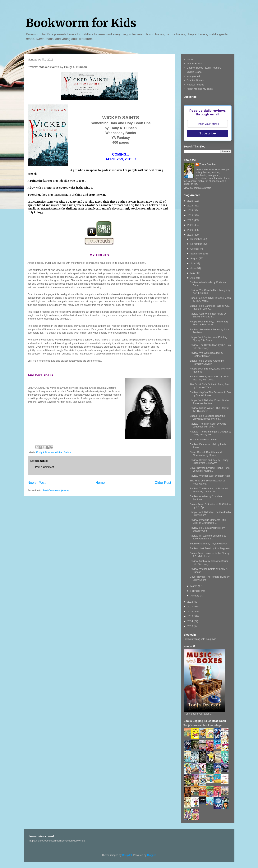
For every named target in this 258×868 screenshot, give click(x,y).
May (193, 273)
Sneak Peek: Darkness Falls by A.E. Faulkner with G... (210, 307)
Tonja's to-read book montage (203, 725)
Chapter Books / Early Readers (204, 68)
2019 (191, 235)
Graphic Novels (195, 80)
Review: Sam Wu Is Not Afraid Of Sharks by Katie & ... (208, 315)
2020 (191, 230)
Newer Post (37, 483)
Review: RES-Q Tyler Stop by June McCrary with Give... (209, 378)
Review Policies (195, 85)
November (196, 244)
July (193, 263)
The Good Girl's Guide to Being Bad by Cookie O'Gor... (210, 386)
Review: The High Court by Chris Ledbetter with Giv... (208, 425)
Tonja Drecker (208, 164)
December (196, 239)
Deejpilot (127, 855)
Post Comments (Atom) (56, 490)
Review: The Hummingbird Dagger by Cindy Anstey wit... (211, 433)
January (195, 596)
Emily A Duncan (45, 452)
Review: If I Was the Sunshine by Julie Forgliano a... (208, 537)
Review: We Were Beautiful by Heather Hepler (207, 354)
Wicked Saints (63, 452)
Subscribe (208, 133)
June (193, 268)
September (197, 254)
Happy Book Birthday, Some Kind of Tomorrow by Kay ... (210, 402)
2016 (191, 612)
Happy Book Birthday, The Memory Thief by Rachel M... (209, 323)
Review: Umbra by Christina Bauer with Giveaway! (209, 563)
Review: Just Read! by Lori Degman (210, 548)
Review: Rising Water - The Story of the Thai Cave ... (210, 410)
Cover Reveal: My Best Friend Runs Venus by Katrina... (210, 469)
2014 (191, 621)
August (195, 258)
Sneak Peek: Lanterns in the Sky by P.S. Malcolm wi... (210, 555)
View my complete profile (197, 188)
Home (100, 483)
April (193, 278)
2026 (191, 201)
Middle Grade (194, 72)
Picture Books (194, 63)
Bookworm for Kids (81, 23)
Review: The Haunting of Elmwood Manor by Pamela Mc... (209, 490)
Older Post (163, 483)
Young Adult (193, 76)
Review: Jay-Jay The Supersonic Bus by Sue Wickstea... (210, 394)
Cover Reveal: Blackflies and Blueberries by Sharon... (206, 454)
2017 (191, 607)
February (196, 591)
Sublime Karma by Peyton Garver (208, 544)
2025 (191, 206)
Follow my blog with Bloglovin (200, 639)
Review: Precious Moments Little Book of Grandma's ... (208, 521)
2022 (191, 220)
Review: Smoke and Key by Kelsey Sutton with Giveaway (209, 462)
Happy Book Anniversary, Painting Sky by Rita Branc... (209, 339)
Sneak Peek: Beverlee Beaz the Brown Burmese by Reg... (207, 417)
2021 (191, 225)
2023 (191, 215)
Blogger (151, 855)
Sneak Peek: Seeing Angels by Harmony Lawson (207, 362)
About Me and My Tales (200, 89)
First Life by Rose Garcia (203, 439)
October (195, 249)
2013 (191, 626)
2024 (191, 210)
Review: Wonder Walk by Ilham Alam (210, 476)
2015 (191, 616)
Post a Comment (45, 467)
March (194, 586)
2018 (191, 602)
